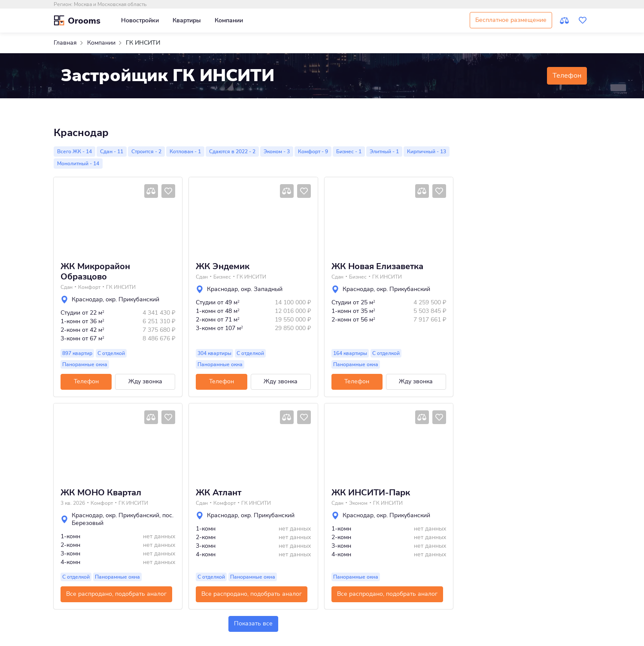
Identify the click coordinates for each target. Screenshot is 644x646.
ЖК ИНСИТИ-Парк (371, 493)
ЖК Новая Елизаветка (377, 267)
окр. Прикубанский (132, 299)
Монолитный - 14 (78, 164)
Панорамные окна (85, 364)
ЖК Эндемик (223, 267)
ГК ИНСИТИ (121, 287)
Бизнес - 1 (349, 152)
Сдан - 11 (112, 152)
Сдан (67, 287)
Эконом (358, 503)
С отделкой (111, 353)
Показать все (253, 623)
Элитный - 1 (384, 152)
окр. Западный (262, 289)
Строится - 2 (146, 152)
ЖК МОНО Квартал (101, 493)
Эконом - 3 (277, 152)
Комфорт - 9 (313, 152)
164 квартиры (350, 353)
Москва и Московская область (110, 4)
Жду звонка (145, 381)
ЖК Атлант (219, 493)
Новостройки (140, 20)
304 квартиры (214, 353)
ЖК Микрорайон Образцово (95, 272)
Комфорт (89, 287)
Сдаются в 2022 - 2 (232, 152)
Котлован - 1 (185, 152)
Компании (229, 20)
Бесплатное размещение (511, 20)
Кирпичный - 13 (427, 152)
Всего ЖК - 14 (74, 152)
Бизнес (222, 277)
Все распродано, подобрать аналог (116, 594)
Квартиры (187, 20)
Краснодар (87, 299)
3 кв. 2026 (73, 503)
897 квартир (77, 353)
